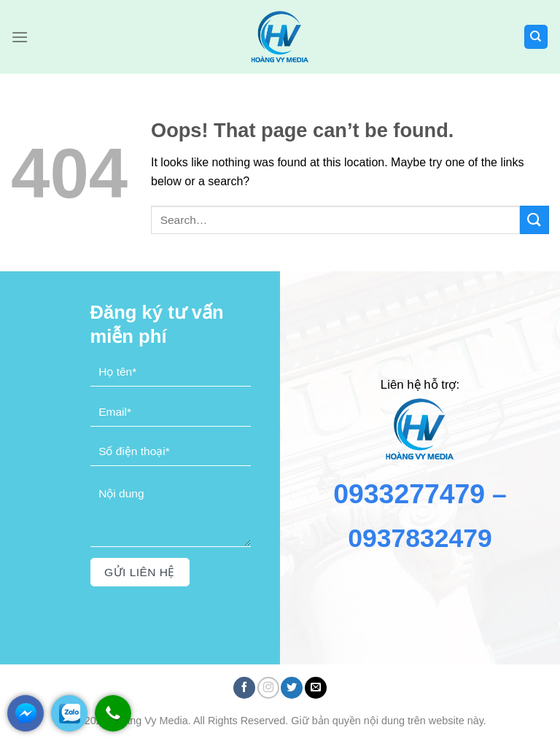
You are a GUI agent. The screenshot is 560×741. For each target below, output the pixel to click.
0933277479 (409, 494)
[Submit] (534, 220)
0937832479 (420, 538)
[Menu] (20, 37)
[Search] (536, 37)
